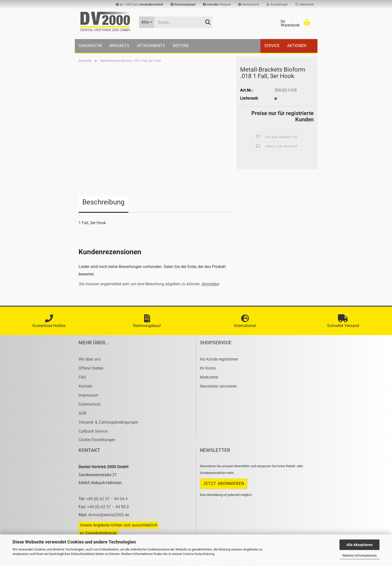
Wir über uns (90, 359)
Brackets (119, 46)
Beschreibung (103, 202)
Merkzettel (305, 5)
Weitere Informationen (359, 555)
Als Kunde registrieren (219, 359)
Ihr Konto (208, 368)
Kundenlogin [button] (277, 5)
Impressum (88, 395)
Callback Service (93, 431)
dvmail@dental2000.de (109, 515)
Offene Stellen (91, 368)
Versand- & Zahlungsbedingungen (108, 422)
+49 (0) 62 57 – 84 (104, 507)
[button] (249, 5)
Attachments (151, 46)
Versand (217, 5)
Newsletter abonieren (218, 386)
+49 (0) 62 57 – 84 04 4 (107, 499)
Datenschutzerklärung (199, 554)
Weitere (181, 46)
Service (272, 46)
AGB (82, 413)
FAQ (82, 377)
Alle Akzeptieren (360, 545)
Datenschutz (90, 404)
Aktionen (297, 46)
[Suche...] (147, 22)
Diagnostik (91, 46)
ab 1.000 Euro (139, 5)
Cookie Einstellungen (97, 440)
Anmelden (210, 284)
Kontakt (85, 386)
